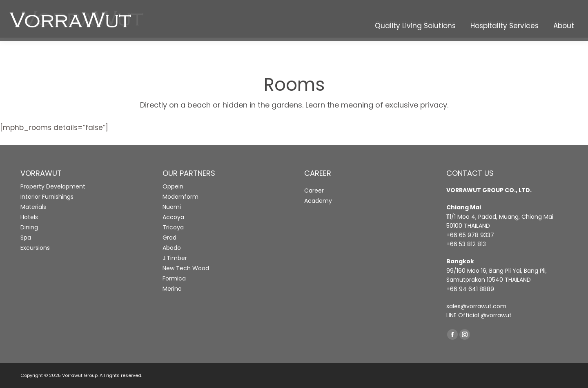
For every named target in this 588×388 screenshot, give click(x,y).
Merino (172, 289)
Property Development (53, 186)
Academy (318, 201)
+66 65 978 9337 (470, 235)
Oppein (173, 186)
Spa (26, 238)
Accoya (173, 217)
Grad (169, 238)
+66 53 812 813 (466, 244)
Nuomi (172, 207)
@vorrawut (496, 315)
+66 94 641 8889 (470, 289)
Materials (33, 207)
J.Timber (175, 258)
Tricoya (173, 227)
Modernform (180, 197)
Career (314, 191)
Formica (174, 278)
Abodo (172, 248)
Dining (29, 227)
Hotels (29, 217)
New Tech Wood (186, 268)
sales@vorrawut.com (476, 306)
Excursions (35, 248)
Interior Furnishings (47, 197)
